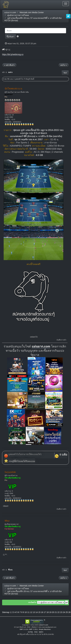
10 (26, 612)
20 (53, 612)
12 (31, 612)
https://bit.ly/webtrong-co (13, 54)
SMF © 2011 (33, 629)
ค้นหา (11, 37)
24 (64, 612)
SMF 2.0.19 (24, 629)
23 (61, 612)
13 (34, 612)
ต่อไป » (64, 65)
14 (37, 612)
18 (48, 612)
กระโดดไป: (32, 602)
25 (67, 612)
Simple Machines (45, 629)
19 (50, 612)
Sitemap (6, 612)
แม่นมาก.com (41, 346)
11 (28, 612)
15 (39, 612)
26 (69, 612)
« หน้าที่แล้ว (9, 65)
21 (56, 612)
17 (45, 612)
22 (59, 612)
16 (42, 612)
